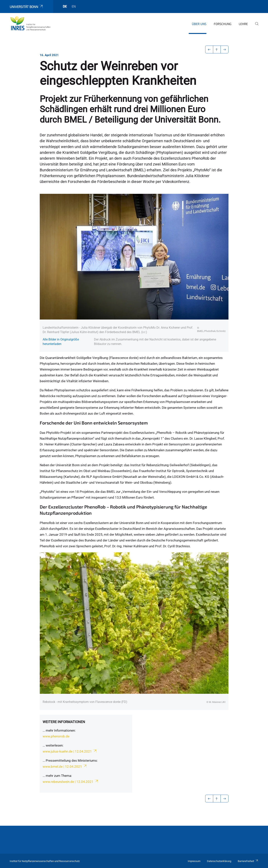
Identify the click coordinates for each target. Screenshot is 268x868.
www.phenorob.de (56, 736)
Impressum (194, 861)
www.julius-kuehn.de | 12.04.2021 (70, 751)
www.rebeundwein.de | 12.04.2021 (71, 782)
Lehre (243, 24)
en (74, 6)
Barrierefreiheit (248, 861)
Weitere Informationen (64, 722)
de (65, 6)
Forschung (223, 24)
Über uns (199, 24)
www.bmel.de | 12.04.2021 (65, 767)
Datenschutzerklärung (219, 861)
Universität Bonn (27, 7)
